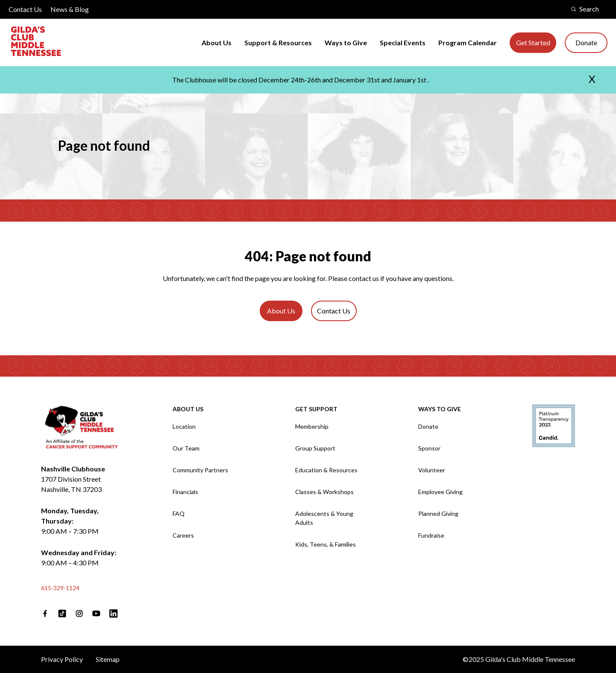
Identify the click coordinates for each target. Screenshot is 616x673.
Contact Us (25, 9)
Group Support (315, 448)
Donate (586, 42)
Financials (185, 492)
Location (184, 426)
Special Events (403, 42)
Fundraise (431, 535)
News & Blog (70, 9)
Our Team (186, 448)
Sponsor (429, 448)
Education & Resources (326, 470)
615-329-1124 (60, 588)
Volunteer (432, 470)
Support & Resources (278, 42)
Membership (312, 426)
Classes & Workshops (324, 492)
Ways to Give (346, 42)
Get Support (316, 409)
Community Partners (200, 470)
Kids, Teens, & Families (326, 544)
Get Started (533, 42)
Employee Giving (440, 492)
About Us (217, 42)
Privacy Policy (62, 659)
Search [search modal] (585, 9)
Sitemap (108, 659)
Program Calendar (468, 42)
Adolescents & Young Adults (324, 518)
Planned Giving (438, 514)
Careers (183, 535)
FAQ (179, 514)
